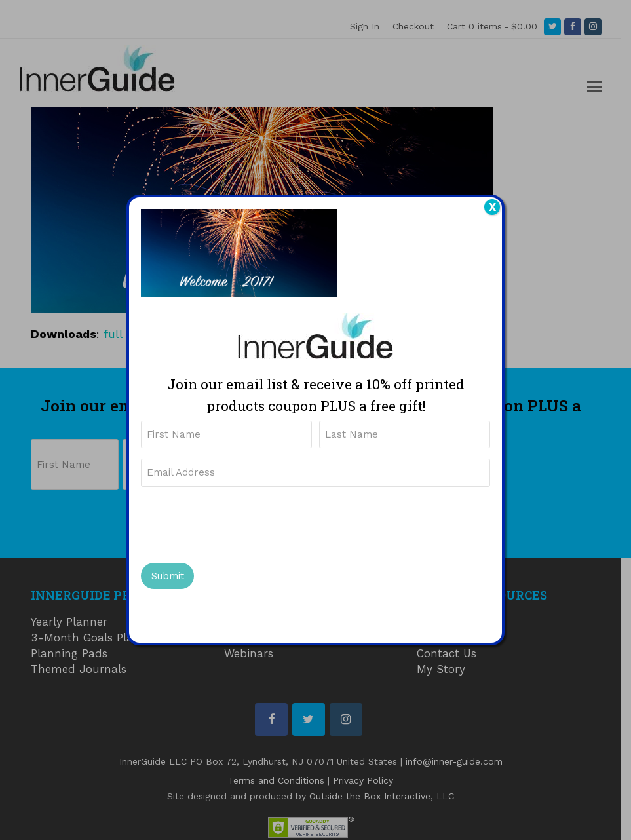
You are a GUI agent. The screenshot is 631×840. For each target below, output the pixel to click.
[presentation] (240, 523)
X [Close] (492, 207)
